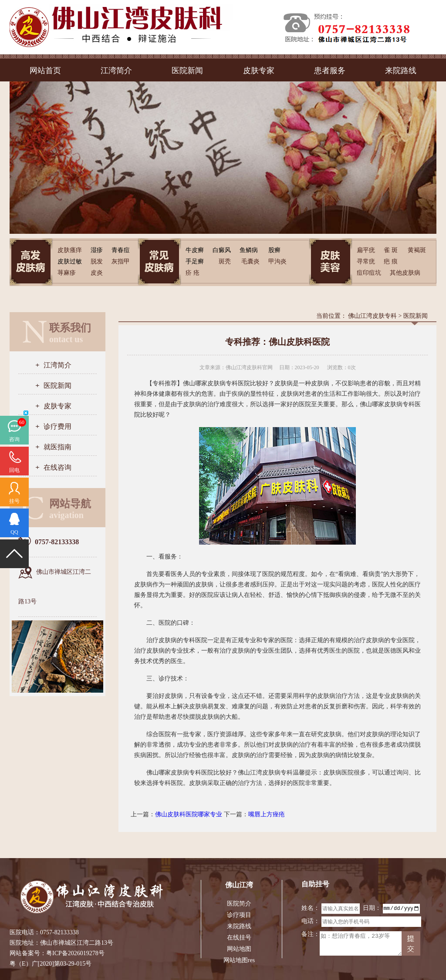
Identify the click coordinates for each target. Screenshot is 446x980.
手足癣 (195, 261)
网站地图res (239, 960)
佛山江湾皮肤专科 (372, 316)
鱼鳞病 (249, 250)
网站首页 (45, 71)
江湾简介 (116, 71)
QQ (14, 532)
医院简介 (239, 904)
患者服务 (330, 71)
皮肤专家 (259, 71)
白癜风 (222, 250)
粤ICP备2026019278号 (75, 953)
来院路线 (401, 71)
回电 (14, 470)
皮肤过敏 (70, 261)
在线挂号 (239, 938)
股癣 (274, 250)
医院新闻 (187, 71)
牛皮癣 (195, 250)
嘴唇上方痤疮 (267, 814)
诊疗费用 (57, 426)
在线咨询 (57, 467)
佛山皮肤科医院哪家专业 (189, 814)
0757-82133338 (59, 932)
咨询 (14, 439)
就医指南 (57, 447)
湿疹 (97, 250)
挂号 (14, 501)
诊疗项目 (239, 915)
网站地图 (239, 949)
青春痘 (121, 250)
